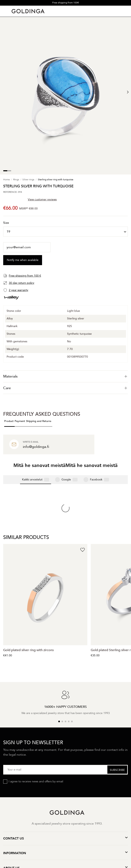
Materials (65, 376)
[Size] (65, 232)
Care (65, 388)
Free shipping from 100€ (66, 3)
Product (9, 421)
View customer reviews (42, 200)
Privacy (38, 820)
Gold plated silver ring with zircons (28, 584)
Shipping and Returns (39, 421)
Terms (50, 820)
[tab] (65, 376)
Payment (20, 421)
